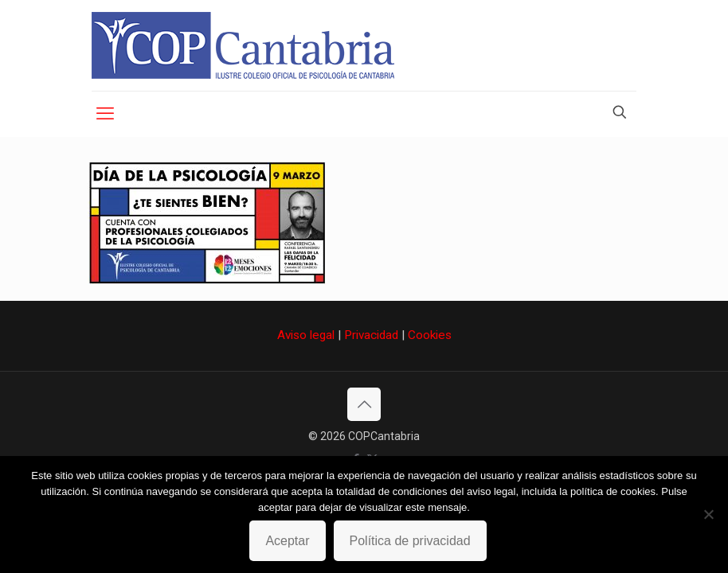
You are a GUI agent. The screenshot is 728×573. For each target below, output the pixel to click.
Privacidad (371, 335)
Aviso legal (306, 335)
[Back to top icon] (364, 404)
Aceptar (287, 541)
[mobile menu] (105, 114)
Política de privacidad (410, 541)
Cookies (430, 335)
